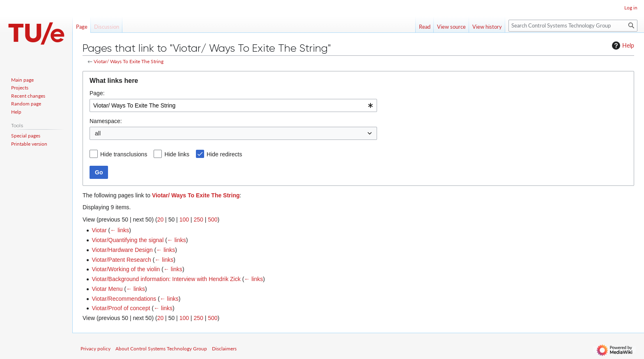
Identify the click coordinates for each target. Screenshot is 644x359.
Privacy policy (95, 349)
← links (120, 230)
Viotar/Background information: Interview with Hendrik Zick (166, 279)
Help (622, 46)
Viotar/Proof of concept (121, 308)
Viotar (99, 230)
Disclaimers (224, 349)
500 (213, 220)
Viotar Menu (107, 289)
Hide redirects (224, 154)
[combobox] (233, 105)
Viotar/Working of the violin (126, 269)
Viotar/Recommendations (124, 299)
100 (184, 220)
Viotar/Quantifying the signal (128, 240)
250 (198, 220)
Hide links (177, 154)
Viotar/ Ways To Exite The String (129, 61)
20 (161, 220)
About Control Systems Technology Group (161, 349)
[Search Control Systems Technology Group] (573, 26)
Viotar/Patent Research (121, 260)
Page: (97, 93)
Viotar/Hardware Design (122, 250)
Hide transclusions (124, 154)
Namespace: (106, 121)
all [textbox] (98, 133)
